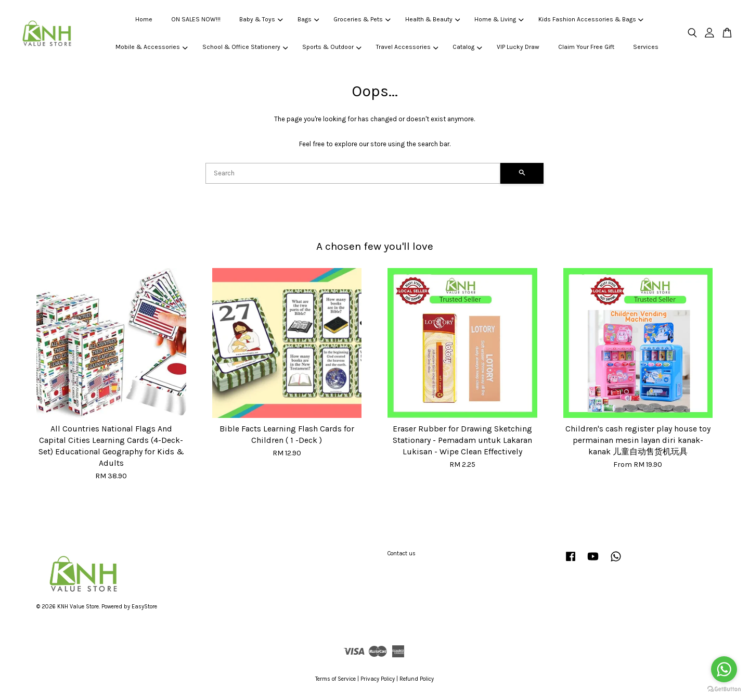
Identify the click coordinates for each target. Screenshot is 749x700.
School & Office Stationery (245, 47)
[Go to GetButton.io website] (724, 689)
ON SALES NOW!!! (196, 19)
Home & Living (499, 19)
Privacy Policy (378, 679)
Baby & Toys (261, 19)
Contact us (402, 553)
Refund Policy (417, 679)
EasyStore (144, 607)
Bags (308, 19)
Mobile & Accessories (151, 47)
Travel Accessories (407, 47)
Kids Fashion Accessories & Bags (591, 19)
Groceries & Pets (362, 19)
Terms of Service (335, 679)
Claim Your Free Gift (586, 47)
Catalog (467, 47)
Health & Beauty (432, 19)
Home (144, 19)
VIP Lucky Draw (518, 47)
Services (646, 47)
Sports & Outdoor (332, 47)
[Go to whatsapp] (724, 669)
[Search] (353, 173)
